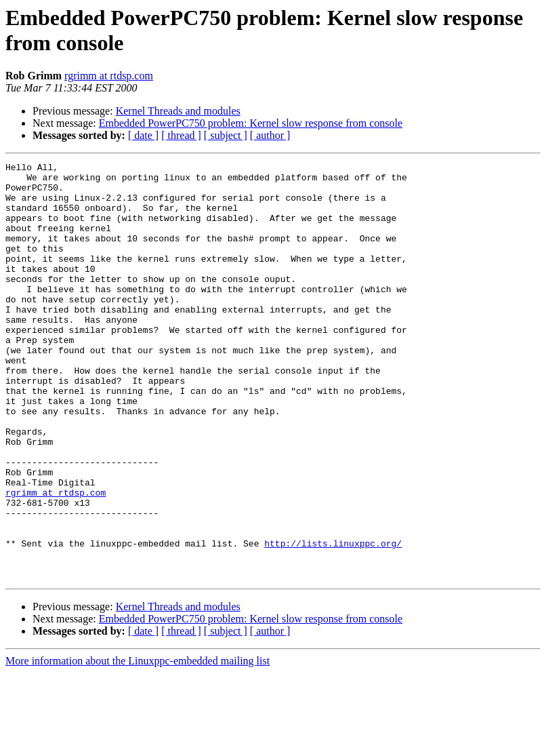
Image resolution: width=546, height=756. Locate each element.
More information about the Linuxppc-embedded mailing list (138, 744)
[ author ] (270, 135)
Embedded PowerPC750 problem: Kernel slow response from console (251, 123)
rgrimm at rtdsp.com (109, 76)
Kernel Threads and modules (178, 111)
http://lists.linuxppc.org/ (333, 620)
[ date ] (143, 135)
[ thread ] (181, 135)
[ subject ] (226, 135)
